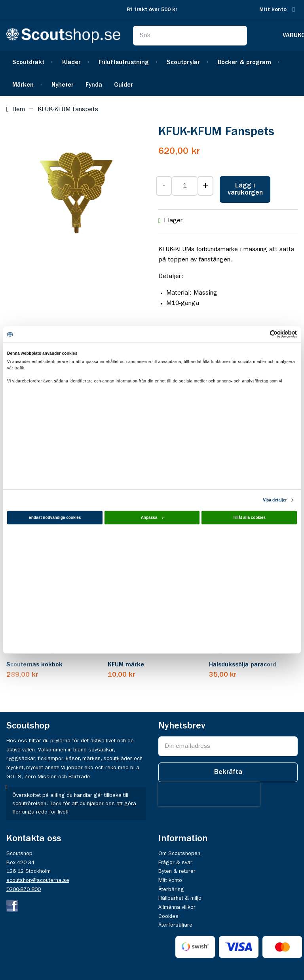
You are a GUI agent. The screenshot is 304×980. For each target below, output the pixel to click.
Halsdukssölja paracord (243, 665)
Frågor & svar (175, 863)
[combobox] (190, 36)
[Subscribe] (228, 772)
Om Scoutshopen (179, 853)
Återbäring (171, 889)
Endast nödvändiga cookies (55, 517)
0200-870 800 (24, 889)
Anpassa (152, 517)
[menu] (152, 73)
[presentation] (209, 794)
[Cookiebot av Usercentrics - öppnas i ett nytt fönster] (262, 334)
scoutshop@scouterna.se (38, 880)
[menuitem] (31, 62)
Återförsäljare (175, 925)
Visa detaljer (275, 500)
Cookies (168, 916)
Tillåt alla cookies (249, 517)
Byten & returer (177, 871)
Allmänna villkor (177, 907)
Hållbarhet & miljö (180, 898)
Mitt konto (273, 10)
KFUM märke (126, 665)
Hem (19, 110)
